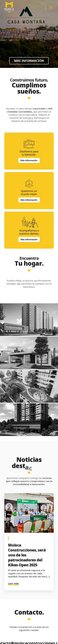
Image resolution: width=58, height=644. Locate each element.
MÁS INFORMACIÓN (29, 61)
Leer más (13, 584)
